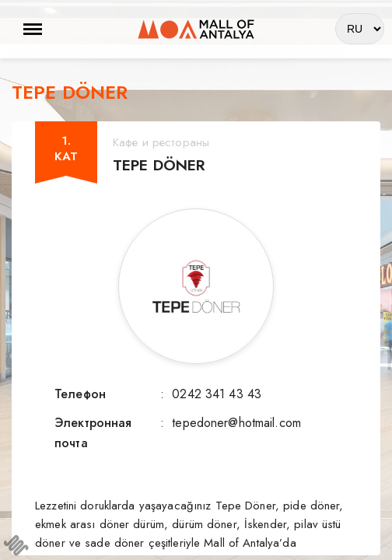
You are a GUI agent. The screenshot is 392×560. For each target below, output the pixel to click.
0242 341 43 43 (217, 394)
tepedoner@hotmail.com (236, 423)
